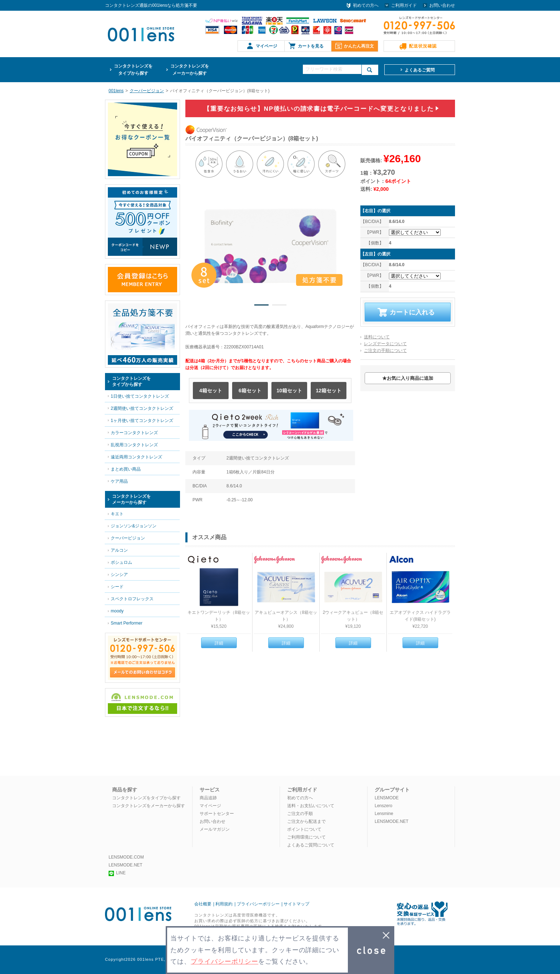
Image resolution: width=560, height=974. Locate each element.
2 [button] (279, 306)
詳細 (219, 643)
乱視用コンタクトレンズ (134, 445)
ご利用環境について (306, 837)
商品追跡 (208, 798)
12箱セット (329, 391)
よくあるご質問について (311, 845)
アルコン (119, 550)
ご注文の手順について (385, 351)
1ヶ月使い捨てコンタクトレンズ (142, 421)
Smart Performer (127, 623)
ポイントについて (304, 829)
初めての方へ (366, 5)
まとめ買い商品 (126, 469)
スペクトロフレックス (132, 599)
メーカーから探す (190, 69)
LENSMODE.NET (392, 821)
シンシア (119, 575)
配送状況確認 (423, 46)
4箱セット (211, 391)
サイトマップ (296, 904)
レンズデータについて (385, 344)
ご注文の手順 (300, 814)
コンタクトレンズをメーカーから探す (149, 806)
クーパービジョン (128, 538)
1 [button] (261, 306)
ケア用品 (119, 481)
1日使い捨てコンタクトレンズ (140, 396)
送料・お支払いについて (311, 806)
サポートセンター (217, 814)
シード (117, 587)
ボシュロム (121, 562)
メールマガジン (215, 829)
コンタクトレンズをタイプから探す (146, 798)
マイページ (266, 46)
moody (117, 611)
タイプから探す (133, 69)
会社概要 (203, 904)
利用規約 (224, 904)
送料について (377, 337)
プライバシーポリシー (258, 904)
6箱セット (250, 391)
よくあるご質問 (420, 70)
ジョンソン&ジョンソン (134, 526)
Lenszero (383, 806)
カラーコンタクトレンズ (134, 433)
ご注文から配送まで (306, 821)
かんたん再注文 (359, 46)
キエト (117, 514)
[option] (270, 246)
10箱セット (289, 391)
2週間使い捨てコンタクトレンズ (142, 408)
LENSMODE (387, 798)
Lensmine (384, 814)
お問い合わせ (442, 5)
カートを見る (311, 46)
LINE (117, 873)
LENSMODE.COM (126, 857)
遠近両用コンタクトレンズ (136, 457)
